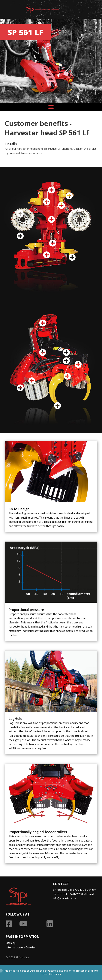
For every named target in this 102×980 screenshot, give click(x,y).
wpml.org (35, 971)
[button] (51, 107)
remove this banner (51, 974)
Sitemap (11, 943)
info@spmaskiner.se (64, 898)
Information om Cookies (21, 947)
